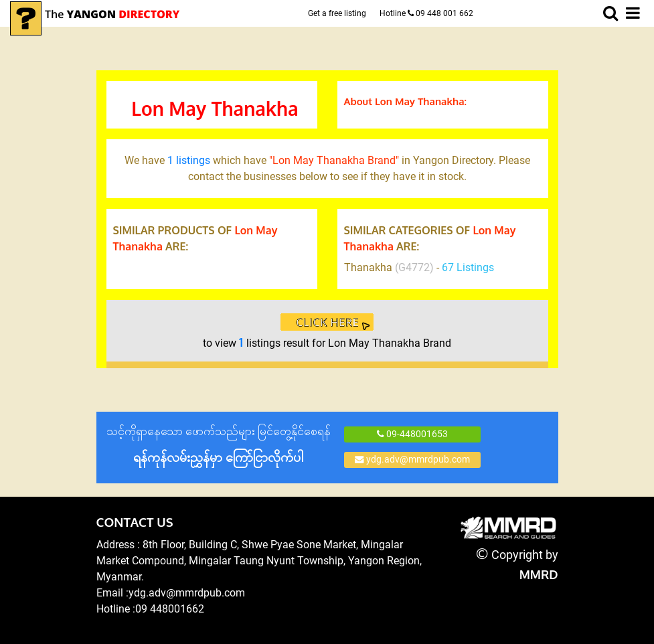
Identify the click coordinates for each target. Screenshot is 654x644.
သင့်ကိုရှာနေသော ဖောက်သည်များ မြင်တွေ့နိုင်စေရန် (219, 445)
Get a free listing (337, 13)
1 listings (189, 160)
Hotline (426, 13)
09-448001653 (412, 434)
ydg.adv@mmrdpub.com (412, 459)
